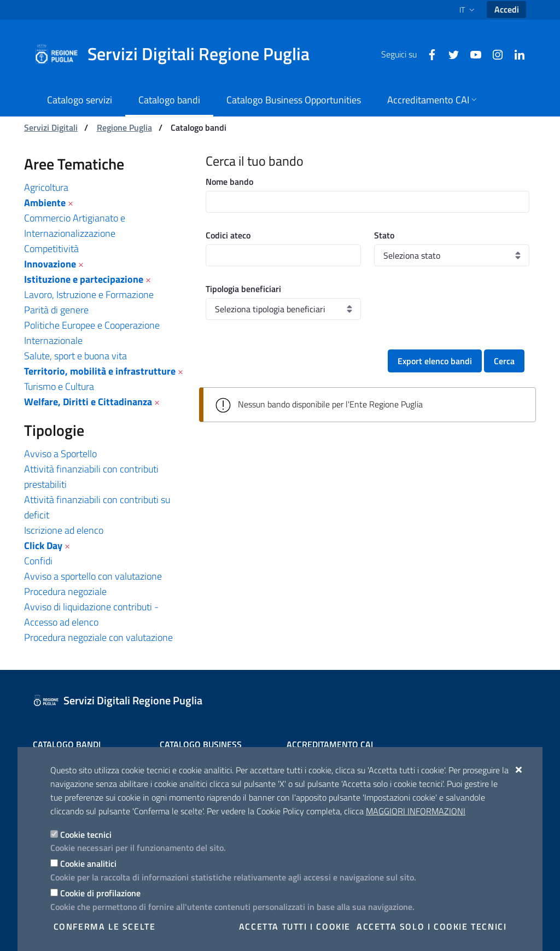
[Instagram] (493, 54)
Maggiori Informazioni (416, 811)
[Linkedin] (515, 54)
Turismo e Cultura (59, 386)
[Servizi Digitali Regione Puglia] (178, 54)
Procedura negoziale (65, 591)
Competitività (51, 249)
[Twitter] (450, 54)
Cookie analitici (88, 864)
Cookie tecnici (86, 835)
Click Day (43, 545)
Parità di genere (56, 310)
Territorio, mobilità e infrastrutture (100, 371)
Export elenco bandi (435, 361)
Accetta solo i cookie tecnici (431, 926)
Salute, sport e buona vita (75, 356)
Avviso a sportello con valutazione (93, 576)
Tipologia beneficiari (243, 289)
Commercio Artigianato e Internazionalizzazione (75, 226)
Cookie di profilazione (100, 893)
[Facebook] (428, 54)
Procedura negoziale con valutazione (98, 637)
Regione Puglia (124, 127)
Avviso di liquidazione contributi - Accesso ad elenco (91, 614)
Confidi (38, 561)
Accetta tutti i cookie (295, 926)
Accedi (507, 9)
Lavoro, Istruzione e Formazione (89, 294)
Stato (384, 235)
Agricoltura (46, 187)
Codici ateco (228, 235)
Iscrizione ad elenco (64, 530)
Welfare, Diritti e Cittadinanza (88, 402)
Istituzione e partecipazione (84, 279)
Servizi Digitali (51, 127)
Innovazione (50, 264)
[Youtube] (471, 54)
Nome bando (229, 182)
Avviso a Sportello (60, 454)
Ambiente (45, 203)
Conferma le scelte (105, 926)
